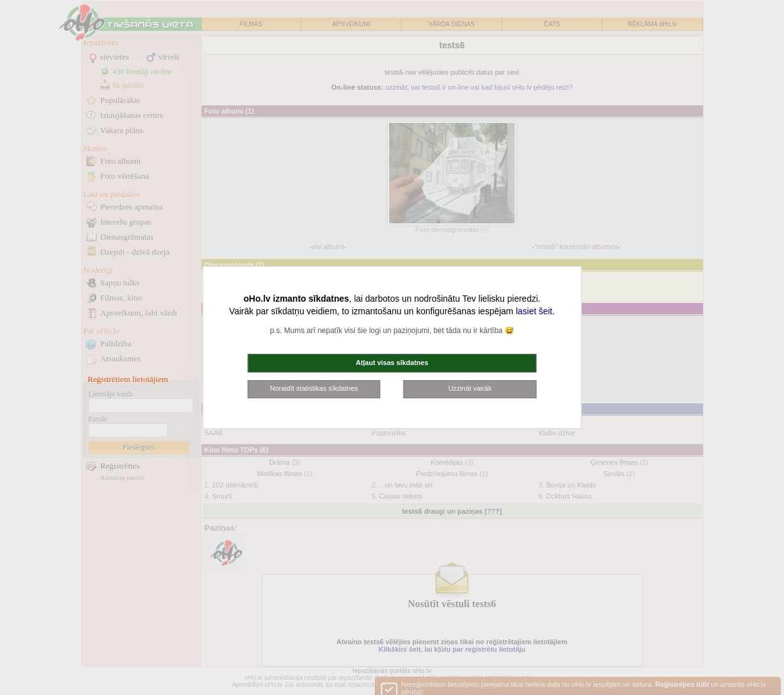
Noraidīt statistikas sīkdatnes (314, 388)
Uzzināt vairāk (470, 388)
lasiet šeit (534, 311)
